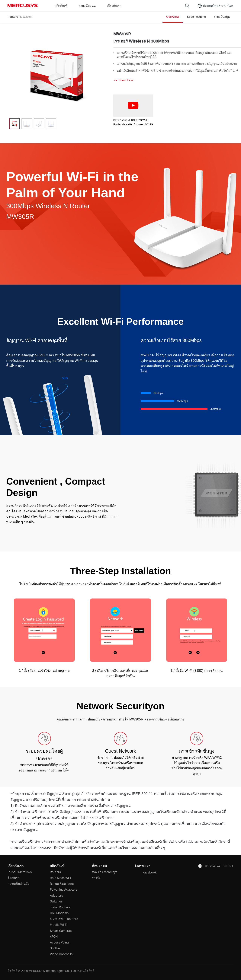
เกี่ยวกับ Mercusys (20, 872)
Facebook (145, 873)
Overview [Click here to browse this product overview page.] (173, 17)
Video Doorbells (61, 954)
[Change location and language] (215, 6)
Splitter (55, 948)
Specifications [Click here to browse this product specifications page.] (196, 17)
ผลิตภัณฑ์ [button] (61, 6)
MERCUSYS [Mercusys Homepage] (23, 5)
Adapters (56, 895)
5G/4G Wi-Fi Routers (64, 919)
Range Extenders (62, 884)
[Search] (187, 6)
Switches (56, 901)
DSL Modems (59, 913)
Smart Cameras (61, 931)
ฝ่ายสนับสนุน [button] (87, 6)
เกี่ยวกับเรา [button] (114, 6)
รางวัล (96, 878)
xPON (54, 936)
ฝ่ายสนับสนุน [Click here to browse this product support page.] (222, 17)
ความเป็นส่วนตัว (18, 884)
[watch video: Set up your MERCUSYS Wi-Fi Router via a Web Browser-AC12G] (133, 106)
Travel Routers (60, 907)
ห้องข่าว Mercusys (105, 872)
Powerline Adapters (64, 889)
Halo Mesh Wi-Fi (61, 878)
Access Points (60, 942)
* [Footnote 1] (11, 794)
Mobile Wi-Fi (59, 925)
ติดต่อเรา (13, 878)
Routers (13, 17)
